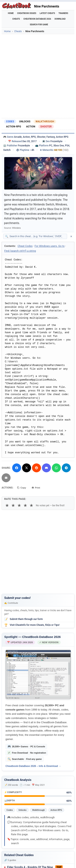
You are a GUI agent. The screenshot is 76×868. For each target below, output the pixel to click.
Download (60, 19)
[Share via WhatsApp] (56, 468)
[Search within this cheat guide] (37, 236)
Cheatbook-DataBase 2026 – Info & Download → (33, 766)
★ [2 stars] (13, 505)
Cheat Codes (25, 246)
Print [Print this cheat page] (36, 488)
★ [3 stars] (19, 505)
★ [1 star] (7, 505)
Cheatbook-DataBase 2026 (37, 19)
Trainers (63, 13)
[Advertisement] (38, 76)
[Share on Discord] (46, 468)
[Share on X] (27, 468)
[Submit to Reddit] (36, 468)
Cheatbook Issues (27, 13)
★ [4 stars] (25, 505)
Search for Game (39, 25)
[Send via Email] (6, 478)
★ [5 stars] (31, 505)
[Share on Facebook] (17, 468)
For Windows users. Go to (50, 246)
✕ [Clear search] (71, 236)
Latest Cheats (47, 13)
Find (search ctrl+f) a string (20, 251)
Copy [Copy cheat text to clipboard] (22, 488)
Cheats (16, 19)
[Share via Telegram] (66, 468)
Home (11, 13)
